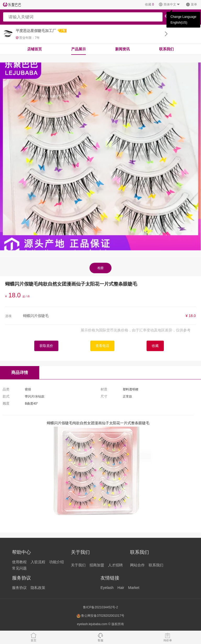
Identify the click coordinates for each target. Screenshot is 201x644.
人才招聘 (115, 565)
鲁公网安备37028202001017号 (101, 616)
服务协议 (19, 588)
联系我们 (166, 49)
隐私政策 (38, 588)
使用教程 (19, 562)
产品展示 (79, 49)
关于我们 (78, 565)
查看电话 (102, 346)
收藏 (149, 4)
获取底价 (46, 346)
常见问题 (19, 568)
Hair (121, 588)
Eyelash (107, 588)
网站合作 (137, 565)
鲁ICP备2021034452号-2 (100, 607)
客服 (100, 637)
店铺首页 (35, 49)
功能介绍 (57, 562)
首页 (33, 637)
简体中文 (169, 5)
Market (134, 588)
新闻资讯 (122, 49)
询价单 (168, 637)
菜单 (191, 5)
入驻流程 (38, 562)
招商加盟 (97, 565)
